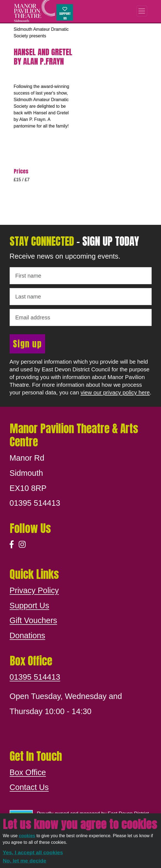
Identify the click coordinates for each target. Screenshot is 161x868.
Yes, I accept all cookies (33, 852)
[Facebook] (12, 545)
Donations (28, 635)
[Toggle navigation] (142, 11)
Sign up (27, 344)
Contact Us (29, 787)
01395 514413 (35, 677)
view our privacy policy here (115, 392)
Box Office (28, 772)
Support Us (65, 14)
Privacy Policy (34, 590)
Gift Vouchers (33, 620)
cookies (27, 836)
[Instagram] (22, 545)
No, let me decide (24, 861)
